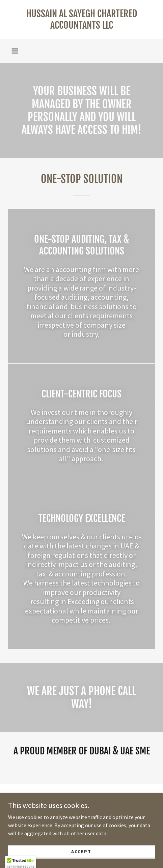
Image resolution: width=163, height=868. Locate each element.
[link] (81, 19)
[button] (15, 51)
